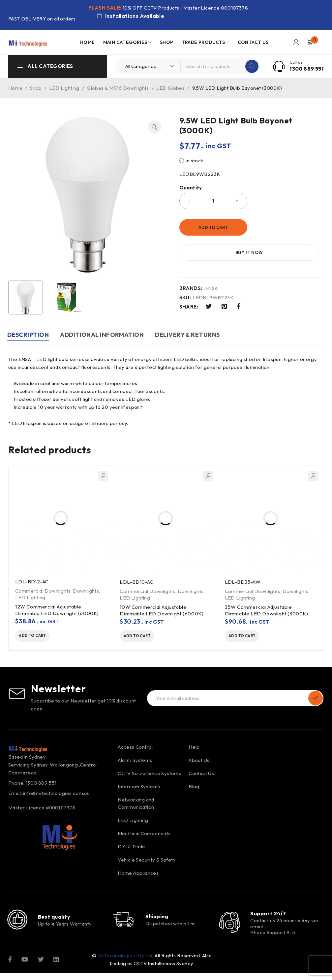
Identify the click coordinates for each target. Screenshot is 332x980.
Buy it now (289, 227)
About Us (199, 762)
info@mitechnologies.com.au (56, 795)
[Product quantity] (213, 201)
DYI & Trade (131, 848)
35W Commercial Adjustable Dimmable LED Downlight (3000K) (267, 610)
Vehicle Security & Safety (147, 861)
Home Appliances (138, 875)
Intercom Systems (139, 788)
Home (15, 88)
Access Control (135, 749)
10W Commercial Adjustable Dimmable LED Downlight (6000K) (162, 610)
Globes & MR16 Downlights (118, 88)
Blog (194, 788)
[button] (155, 127)
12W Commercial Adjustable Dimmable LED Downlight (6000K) (57, 610)
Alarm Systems (135, 762)
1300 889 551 (307, 69)
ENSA (211, 263)
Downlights (86, 591)
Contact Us (201, 775)
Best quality (54, 921)
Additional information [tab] (105, 335)
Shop (36, 88)
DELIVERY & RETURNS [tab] (192, 335)
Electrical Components (144, 835)
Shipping (157, 921)
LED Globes (170, 88)
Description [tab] (29, 335)
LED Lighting (64, 88)
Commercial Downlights (43, 591)
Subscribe (316, 700)
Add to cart (213, 227)
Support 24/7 (268, 915)
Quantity (191, 188)
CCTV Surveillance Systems (149, 775)
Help (194, 749)
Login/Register (296, 42)
